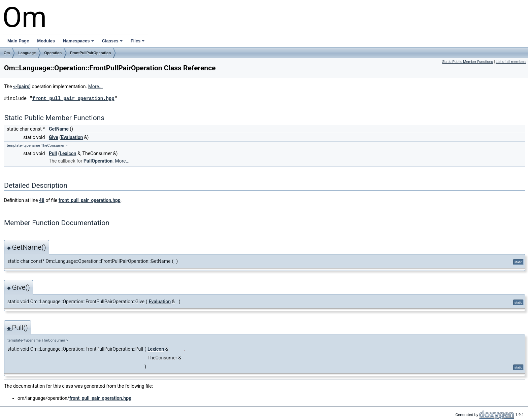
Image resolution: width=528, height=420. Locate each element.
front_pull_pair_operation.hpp (73, 98)
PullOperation (98, 161)
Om (7, 53)
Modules (46, 41)
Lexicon (68, 153)
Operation (53, 53)
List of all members (511, 62)
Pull (53, 153)
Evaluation (72, 137)
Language (27, 53)
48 (42, 200)
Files (138, 41)
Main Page (18, 41)
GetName (59, 129)
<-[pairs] (22, 86)
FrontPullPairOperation (90, 53)
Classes (112, 41)
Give (54, 137)
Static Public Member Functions (468, 62)
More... (95, 86)
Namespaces (78, 41)
